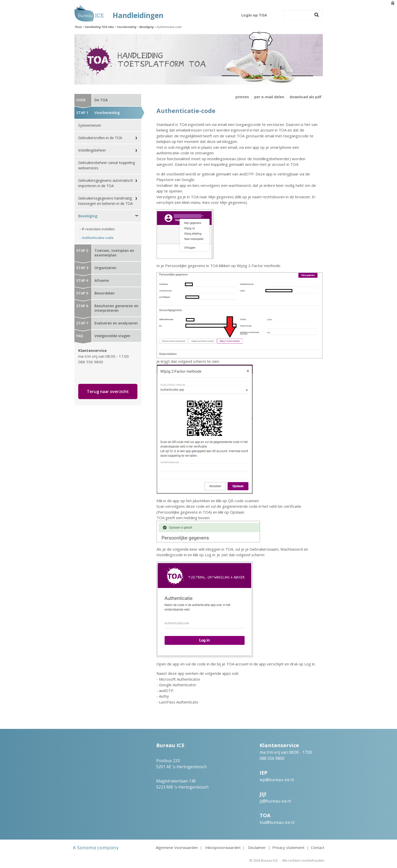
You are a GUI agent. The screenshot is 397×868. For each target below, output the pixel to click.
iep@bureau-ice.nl (277, 780)
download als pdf (306, 97)
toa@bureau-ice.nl (277, 822)
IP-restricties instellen (98, 229)
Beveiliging (146, 27)
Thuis (78, 27)
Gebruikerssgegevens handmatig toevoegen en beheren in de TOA (106, 201)
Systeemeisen (90, 125)
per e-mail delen (269, 97)
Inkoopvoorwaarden (223, 847)
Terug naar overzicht (108, 391)
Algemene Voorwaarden (177, 847)
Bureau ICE (269, 860)
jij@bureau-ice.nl (275, 801)
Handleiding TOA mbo (99, 27)
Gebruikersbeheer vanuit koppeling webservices (107, 165)
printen (242, 97)
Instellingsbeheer (92, 150)
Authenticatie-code (98, 238)
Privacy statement (288, 847)
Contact (318, 847)
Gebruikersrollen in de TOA (100, 138)
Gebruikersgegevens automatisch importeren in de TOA (106, 183)
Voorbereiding (126, 27)
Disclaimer (257, 847)
